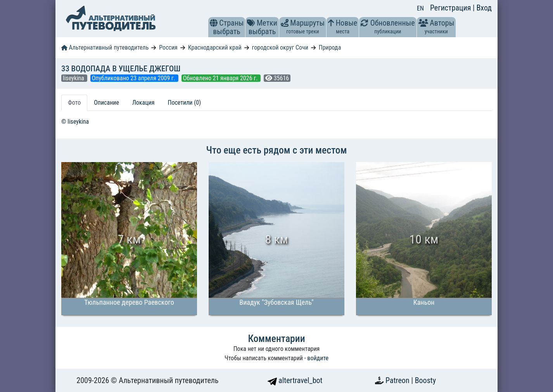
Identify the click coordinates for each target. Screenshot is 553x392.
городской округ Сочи (280, 47)
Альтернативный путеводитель (105, 47)
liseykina (74, 78)
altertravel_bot (295, 380)
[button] (214, 23)
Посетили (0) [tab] (184, 103)
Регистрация (451, 8)
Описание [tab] (106, 103)
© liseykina (75, 122)
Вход (484, 8)
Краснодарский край (215, 47)
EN (420, 8)
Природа (330, 47)
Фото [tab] (74, 103)
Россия (168, 47)
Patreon (398, 380)
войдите (318, 358)
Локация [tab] (143, 103)
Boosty (425, 380)
